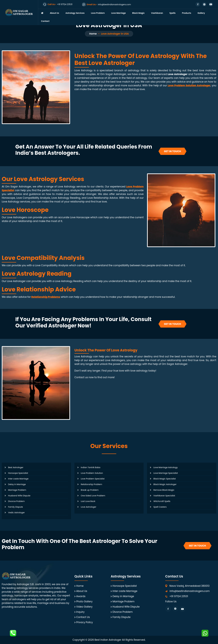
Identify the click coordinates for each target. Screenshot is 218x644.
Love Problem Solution (92, 473)
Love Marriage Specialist (166, 473)
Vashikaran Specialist (164, 496)
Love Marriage (118, 13)
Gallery (201, 13)
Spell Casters (160, 507)
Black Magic (138, 13)
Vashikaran (157, 13)
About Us (54, 13)
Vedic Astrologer (16, 513)
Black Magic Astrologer (165, 484)
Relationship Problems (46, 297)
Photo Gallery (84, 601)
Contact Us (83, 617)
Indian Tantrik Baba (91, 467)
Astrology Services (75, 13)
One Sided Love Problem (93, 496)
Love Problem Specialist (93, 479)
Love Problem (98, 13)
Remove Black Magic (164, 490)
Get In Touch (172, 151)
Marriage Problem (17, 490)
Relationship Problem (92, 484)
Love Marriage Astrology (166, 467)
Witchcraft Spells (162, 501)
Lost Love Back (88, 501)
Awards (81, 596)
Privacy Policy (84, 622)
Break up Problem (90, 490)
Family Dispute (15, 507)
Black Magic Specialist (165, 479)
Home (93, 34)
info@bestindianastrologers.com (190, 591)
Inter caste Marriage (18, 479)
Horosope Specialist (18, 473)
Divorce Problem (16, 501)
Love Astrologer (89, 507)
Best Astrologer (16, 467)
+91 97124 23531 (179, 596)
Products (187, 13)
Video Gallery (84, 607)
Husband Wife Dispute (19, 496)
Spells (172, 13)
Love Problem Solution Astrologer (189, 85)
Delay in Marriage (17, 484)
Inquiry (80, 612)
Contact (45, 21)
